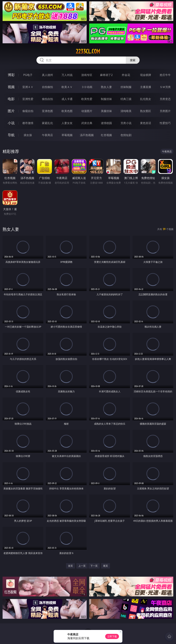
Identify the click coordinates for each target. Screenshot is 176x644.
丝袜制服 (126, 87)
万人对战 (67, 75)
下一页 (94, 566)
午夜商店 (47, 135)
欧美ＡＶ (67, 87)
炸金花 (126, 75)
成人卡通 (67, 99)
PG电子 (28, 75)
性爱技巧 (165, 123)
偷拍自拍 (47, 99)
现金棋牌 (146, 75)
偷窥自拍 (28, 111)
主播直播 (146, 87)
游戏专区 (87, 75)
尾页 (106, 566)
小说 (11, 123)
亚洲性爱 (28, 99)
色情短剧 (126, 135)
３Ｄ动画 (87, 87)
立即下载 (112, 636)
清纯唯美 (126, 111)
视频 (11, 87)
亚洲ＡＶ (28, 87)
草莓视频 (67, 135)
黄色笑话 (146, 123)
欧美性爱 (87, 99)
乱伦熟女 (146, 99)
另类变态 (165, 99)
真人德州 (47, 75)
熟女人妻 (106, 87)
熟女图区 (146, 111)
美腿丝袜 (106, 111)
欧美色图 (67, 111)
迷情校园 (106, 123)
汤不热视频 (87, 135)
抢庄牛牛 (165, 75)
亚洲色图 (47, 111)
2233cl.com (88, 51)
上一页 (82, 566)
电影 (11, 99)
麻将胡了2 (106, 75)
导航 (11, 135)
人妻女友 (67, 123)
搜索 (133, 60)
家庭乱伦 (47, 123)
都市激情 (28, 123)
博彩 (11, 75)
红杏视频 (106, 135)
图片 (11, 111)
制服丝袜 (106, 99)
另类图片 (165, 111)
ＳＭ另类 (165, 87)
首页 (70, 566)
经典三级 (126, 99)
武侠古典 (87, 123)
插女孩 (28, 135)
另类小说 (126, 123)
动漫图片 (87, 111)
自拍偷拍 (47, 87)
